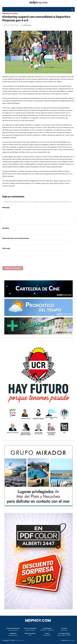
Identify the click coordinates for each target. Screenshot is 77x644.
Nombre (6, 228)
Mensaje (6, 208)
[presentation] (18, 261)
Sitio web (6, 248)
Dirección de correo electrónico (16, 238)
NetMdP (72, 640)
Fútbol (15, 14)
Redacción (27, 25)
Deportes (7, 14)
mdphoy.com (38, 620)
